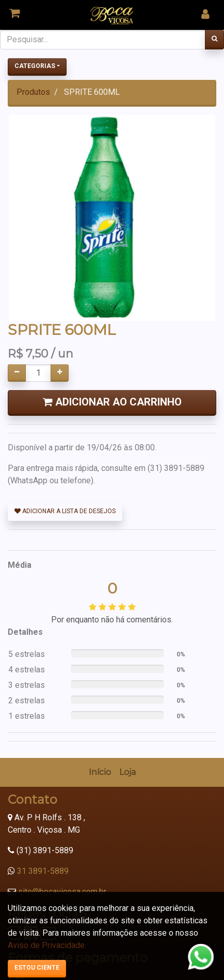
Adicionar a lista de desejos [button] (65, 511)
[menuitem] (100, 594)
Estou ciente (37, 968)
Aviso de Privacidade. (47, 945)
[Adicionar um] (60, 373)
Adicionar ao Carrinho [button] (112, 402)
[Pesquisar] (214, 40)
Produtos (33, 92)
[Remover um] (17, 373)
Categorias (35, 66)
